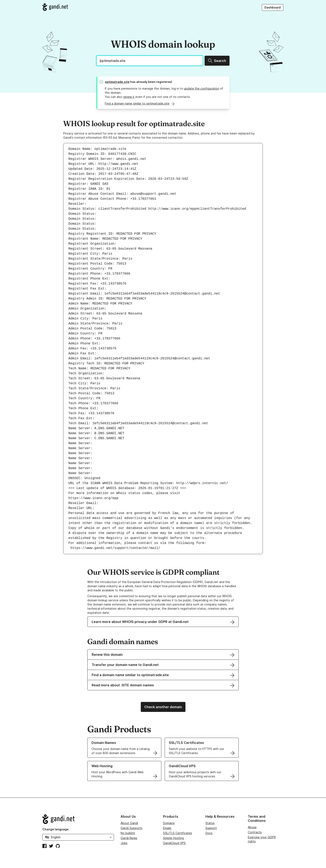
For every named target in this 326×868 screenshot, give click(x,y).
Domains (169, 823)
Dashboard (273, 7)
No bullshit (128, 833)
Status (210, 823)
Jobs (124, 843)
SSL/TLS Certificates (178, 833)
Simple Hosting (173, 838)
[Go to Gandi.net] (55, 7)
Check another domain (163, 707)
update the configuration (201, 88)
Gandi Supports (132, 828)
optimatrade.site (117, 82)
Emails (167, 828)
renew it (129, 97)
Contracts (255, 832)
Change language (56, 829)
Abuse (252, 827)
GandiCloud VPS (174, 843)
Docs (209, 833)
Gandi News (129, 838)
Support (211, 828)
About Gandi (129, 823)
